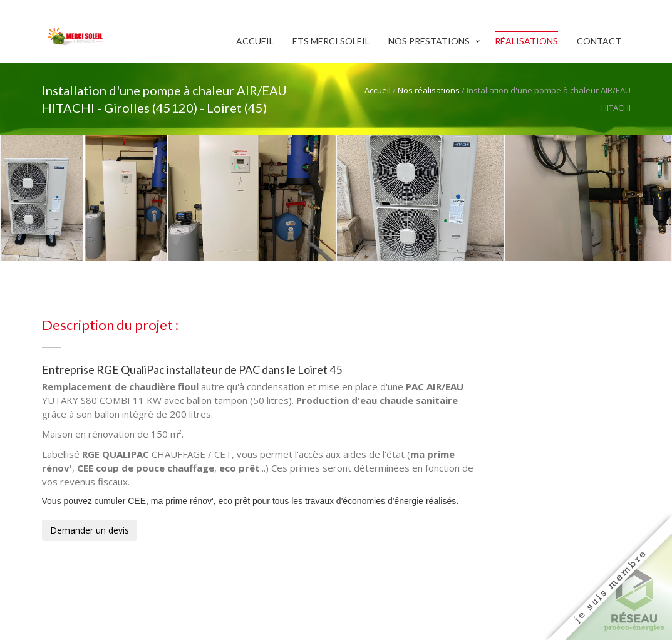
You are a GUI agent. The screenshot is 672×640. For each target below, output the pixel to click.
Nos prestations (429, 41)
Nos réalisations (429, 90)
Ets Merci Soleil (331, 41)
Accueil (255, 41)
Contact (599, 41)
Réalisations (526, 41)
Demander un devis (90, 530)
